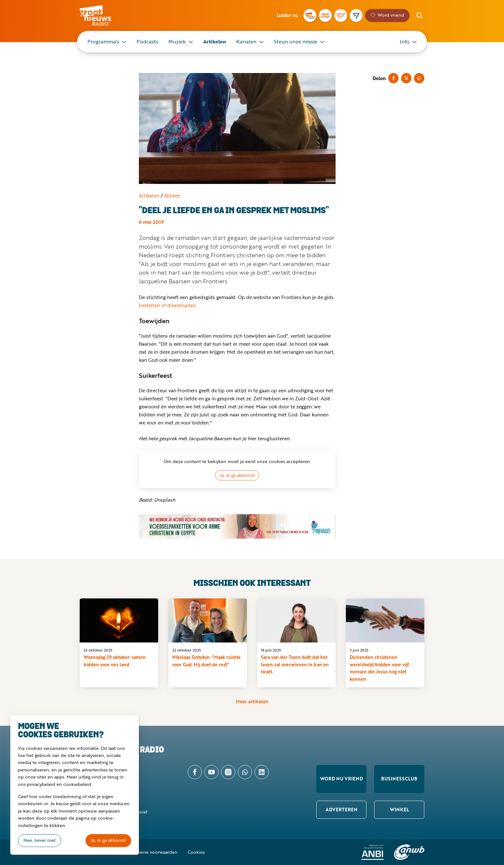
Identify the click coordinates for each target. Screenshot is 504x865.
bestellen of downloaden (167, 305)
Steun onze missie (296, 41)
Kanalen (246, 41)
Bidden (172, 196)
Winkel (399, 810)
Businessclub (399, 779)
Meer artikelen (252, 701)
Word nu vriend (342, 779)
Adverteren (342, 810)
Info (405, 41)
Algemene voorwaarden (152, 852)
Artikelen (215, 41)
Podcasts (147, 41)
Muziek (177, 41)
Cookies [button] (196, 852)
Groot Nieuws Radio (102, 15)
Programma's (103, 41)
